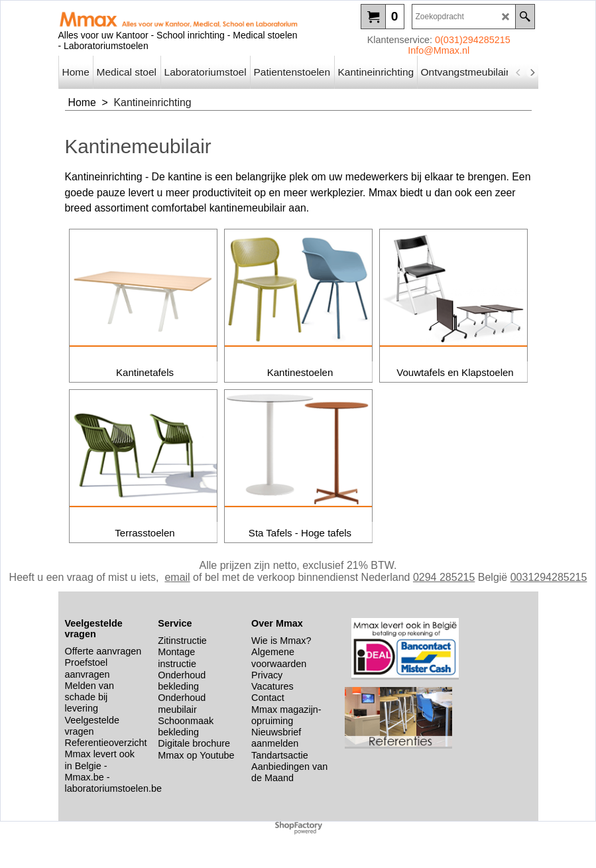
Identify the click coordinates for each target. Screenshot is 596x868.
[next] (532, 72)
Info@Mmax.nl (439, 50)
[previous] (519, 72)
